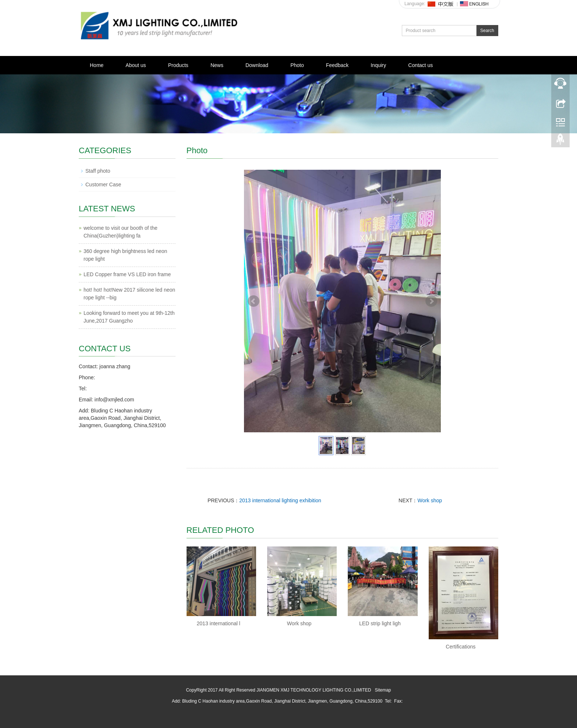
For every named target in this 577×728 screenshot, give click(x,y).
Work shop (430, 500)
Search (487, 31)
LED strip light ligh (380, 623)
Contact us (420, 65)
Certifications (461, 647)
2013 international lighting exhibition (280, 500)
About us (136, 65)
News (217, 65)
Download (257, 65)
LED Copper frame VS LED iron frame (127, 274)
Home (97, 65)
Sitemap (383, 690)
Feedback (337, 65)
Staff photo (98, 171)
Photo (297, 65)
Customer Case (103, 184)
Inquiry (378, 65)
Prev (254, 301)
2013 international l (219, 623)
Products (178, 65)
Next (431, 301)
